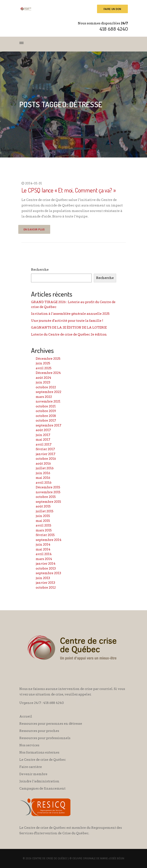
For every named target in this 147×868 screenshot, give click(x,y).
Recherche (40, 270)
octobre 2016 (46, 459)
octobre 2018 (46, 416)
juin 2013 (43, 578)
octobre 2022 (46, 387)
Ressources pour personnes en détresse (51, 724)
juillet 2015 (45, 511)
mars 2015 (44, 530)
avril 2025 (44, 368)
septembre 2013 (48, 573)
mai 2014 (43, 549)
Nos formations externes (39, 752)
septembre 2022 (49, 392)
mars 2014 (44, 559)
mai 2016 (43, 478)
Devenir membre (33, 774)
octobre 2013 (46, 568)
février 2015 (45, 535)
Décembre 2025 (48, 359)
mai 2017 (43, 440)
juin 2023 (43, 382)
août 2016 (43, 464)
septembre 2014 (49, 540)
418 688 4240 (114, 29)
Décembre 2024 (48, 373)
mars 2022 (44, 397)
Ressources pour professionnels (45, 738)
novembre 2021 (48, 401)
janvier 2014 (46, 564)
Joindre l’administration (39, 781)
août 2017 (43, 430)
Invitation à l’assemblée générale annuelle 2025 (70, 314)
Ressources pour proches (39, 731)
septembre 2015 (48, 502)
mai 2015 (43, 521)
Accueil (26, 716)
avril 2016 (44, 483)
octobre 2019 (46, 411)
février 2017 (45, 449)
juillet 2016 (45, 468)
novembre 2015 (48, 492)
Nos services (29, 745)
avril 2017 (44, 444)
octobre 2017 (46, 421)
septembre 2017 (49, 425)
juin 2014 (43, 545)
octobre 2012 (46, 588)
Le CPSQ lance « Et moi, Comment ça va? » (69, 190)
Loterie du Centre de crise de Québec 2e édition (69, 334)
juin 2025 (43, 363)
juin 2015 (43, 516)
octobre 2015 (46, 497)
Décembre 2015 (48, 487)
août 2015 (43, 506)
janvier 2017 (46, 454)
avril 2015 (44, 525)
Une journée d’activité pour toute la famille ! (67, 321)
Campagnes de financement (42, 789)
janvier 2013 (45, 583)
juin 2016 (43, 473)
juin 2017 (43, 435)
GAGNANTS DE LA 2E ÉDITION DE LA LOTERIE (69, 327)
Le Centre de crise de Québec (43, 760)
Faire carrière (31, 767)
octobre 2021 (46, 406)
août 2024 (44, 378)
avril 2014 (44, 554)
